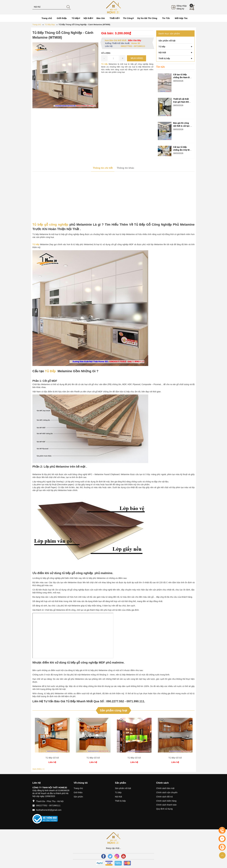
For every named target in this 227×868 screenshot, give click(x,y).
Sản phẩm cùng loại (114, 710)
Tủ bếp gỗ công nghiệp (50, 225)
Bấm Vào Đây (135, 40)
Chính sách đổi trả (164, 797)
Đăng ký (180, 9)
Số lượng (106, 53)
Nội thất (118, 797)
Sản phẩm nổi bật (123, 788)
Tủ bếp (118, 792)
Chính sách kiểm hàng (166, 801)
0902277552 (126, 46)
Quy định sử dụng (164, 809)
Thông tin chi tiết (103, 168)
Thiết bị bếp (120, 801)
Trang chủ (78, 788)
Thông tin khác (125, 168)
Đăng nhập (182, 6)
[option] (52, 741)
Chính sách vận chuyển (167, 792)
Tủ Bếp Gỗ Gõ (52, 758)
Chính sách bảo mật (165, 788)
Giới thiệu (78, 792)
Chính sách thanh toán (166, 805)
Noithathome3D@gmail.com (49, 810)
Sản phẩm (78, 797)
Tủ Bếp (50, 371)
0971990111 (140, 46)
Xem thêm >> (39, 769)
